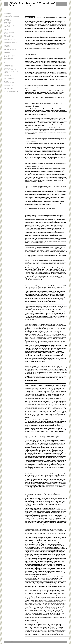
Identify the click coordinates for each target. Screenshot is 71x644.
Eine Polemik (7, 47)
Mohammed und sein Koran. (10, 39)
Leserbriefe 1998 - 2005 (9, 83)
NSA (5, 61)
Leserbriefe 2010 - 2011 (9, 86)
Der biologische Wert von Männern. (11, 70)
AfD (5, 63)
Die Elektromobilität (8, 74)
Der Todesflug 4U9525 (9, 58)
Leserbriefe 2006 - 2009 (9, 84)
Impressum (27, 642)
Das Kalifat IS (7, 45)
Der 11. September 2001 (9, 78)
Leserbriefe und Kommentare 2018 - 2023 (13, 91)
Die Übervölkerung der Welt (10, 18)
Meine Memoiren (8, 80)
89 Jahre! (6, 81)
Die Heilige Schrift (8, 34)
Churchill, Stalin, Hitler (9, 48)
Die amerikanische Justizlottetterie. (11, 77)
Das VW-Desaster (8, 75)
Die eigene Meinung (8, 24)
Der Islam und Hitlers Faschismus (11, 41)
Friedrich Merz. (7, 51)
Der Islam (6, 38)
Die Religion (7, 29)
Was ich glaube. (7, 27)
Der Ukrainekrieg (8, 19)
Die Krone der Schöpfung (9, 32)
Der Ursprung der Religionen (10, 25)
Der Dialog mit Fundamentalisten (11, 28)
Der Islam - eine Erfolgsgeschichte (11, 42)
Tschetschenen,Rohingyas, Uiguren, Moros (13, 44)
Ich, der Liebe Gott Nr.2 (9, 31)
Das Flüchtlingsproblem (9, 15)
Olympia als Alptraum (9, 65)
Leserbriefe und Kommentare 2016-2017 (12, 90)
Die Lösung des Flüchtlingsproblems (12, 17)
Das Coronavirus (8, 60)
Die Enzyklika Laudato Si (9, 37)
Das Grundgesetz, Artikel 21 (10, 54)
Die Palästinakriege (8, 21)
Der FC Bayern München (9, 64)
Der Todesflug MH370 (9, 57)
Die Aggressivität (8, 68)
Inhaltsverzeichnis (8, 14)
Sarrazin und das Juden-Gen (10, 50)
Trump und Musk (8, 53)
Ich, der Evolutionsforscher (10, 55)
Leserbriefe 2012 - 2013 (9, 87)
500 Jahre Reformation (9, 35)
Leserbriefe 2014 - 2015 (9, 88)
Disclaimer (33, 642)
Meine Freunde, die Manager (10, 67)
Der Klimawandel (8, 22)
